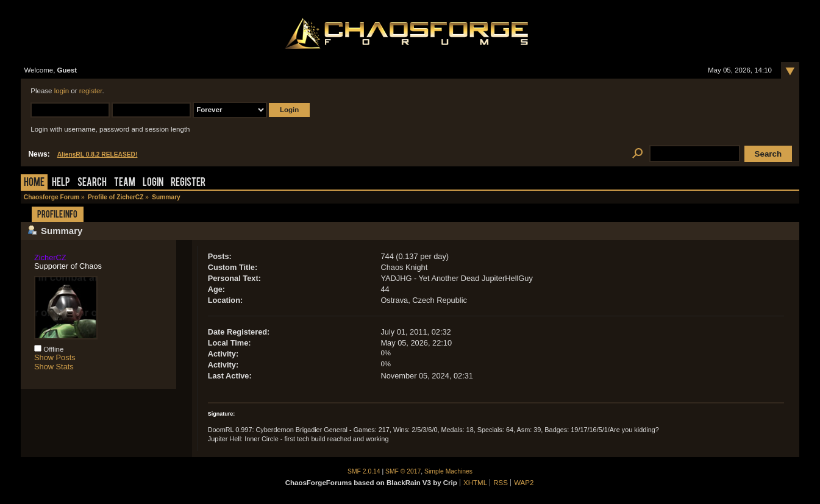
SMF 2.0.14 (364, 471)
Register (188, 183)
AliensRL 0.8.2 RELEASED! (98, 154)
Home (34, 183)
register (91, 91)
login (62, 91)
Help (61, 183)
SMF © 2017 (403, 471)
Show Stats (54, 367)
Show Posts (55, 357)
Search (92, 183)
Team (125, 183)
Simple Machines (448, 471)
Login (153, 183)
